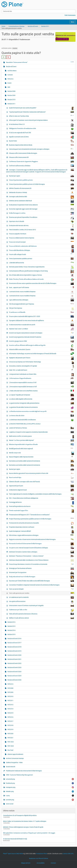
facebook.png (40, 783)
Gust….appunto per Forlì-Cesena (41, 287)
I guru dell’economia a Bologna (41, 300)
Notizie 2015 (11, 634)
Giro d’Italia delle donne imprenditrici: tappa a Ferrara (41, 276)
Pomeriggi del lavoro (41, 503)
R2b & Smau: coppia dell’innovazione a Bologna (41, 535)
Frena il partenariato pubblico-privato (41, 259)
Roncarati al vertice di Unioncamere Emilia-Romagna (41, 544)
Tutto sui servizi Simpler (41, 589)
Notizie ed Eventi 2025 (14, 676)
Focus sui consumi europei (41, 242)
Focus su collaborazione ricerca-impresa (41, 238)
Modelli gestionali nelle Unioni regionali (41, 448)
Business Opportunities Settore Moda (41, 145)
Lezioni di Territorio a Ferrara (41, 428)
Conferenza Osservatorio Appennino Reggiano (41, 161)
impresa (15, 48)
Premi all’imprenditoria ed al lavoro (41, 506)
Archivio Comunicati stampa (15, 758)
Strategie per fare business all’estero (41, 569)
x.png (40, 796)
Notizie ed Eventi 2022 (14, 663)
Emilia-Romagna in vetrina (41, 213)
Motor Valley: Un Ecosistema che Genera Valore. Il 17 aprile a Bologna (25, 821)
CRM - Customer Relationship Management (19, 775)
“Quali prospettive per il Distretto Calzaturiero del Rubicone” (41, 112)
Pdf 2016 (10, 717)
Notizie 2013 (11, 626)
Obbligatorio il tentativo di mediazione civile (41, 129)
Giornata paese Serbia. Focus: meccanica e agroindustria (41, 267)
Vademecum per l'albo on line (41, 610)
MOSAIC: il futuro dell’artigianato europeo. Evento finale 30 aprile (23, 827)
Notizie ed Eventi (33, 26)
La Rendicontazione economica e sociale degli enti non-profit (41, 412)
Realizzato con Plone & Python (39, 858)
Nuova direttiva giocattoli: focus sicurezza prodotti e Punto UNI (41, 473)
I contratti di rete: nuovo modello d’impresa (41, 292)
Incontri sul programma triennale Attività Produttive (41, 337)
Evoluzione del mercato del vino (41, 226)
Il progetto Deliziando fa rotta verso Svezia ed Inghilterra (41, 321)
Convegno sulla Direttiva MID (41, 197)
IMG (9, 87)
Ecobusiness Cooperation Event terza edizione (41, 205)
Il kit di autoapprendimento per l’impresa (41, 304)
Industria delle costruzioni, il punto (41, 349)
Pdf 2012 (10, 705)
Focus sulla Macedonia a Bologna (41, 251)
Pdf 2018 (10, 725)
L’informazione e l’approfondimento (41, 378)
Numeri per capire (41, 176)
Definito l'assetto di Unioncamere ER (41, 188)
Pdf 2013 (10, 684)
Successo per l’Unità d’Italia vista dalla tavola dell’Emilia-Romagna (41, 581)
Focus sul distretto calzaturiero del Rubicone (41, 247)
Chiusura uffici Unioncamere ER (41, 158)
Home (3, 26)
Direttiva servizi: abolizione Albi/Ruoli (41, 201)
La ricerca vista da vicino (41, 416)
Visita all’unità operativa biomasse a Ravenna (41, 614)
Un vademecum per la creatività (41, 597)
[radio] (4, 57)
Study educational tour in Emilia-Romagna (41, 577)
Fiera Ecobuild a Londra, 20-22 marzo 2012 (41, 230)
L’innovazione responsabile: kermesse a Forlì (41, 386)
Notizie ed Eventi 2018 (14, 647)
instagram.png (40, 787)
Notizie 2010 (11, 100)
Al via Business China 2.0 (41, 125)
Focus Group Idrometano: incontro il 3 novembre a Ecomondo (41, 564)
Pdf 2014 (10, 79)
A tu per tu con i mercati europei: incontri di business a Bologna (41, 548)
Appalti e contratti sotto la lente (41, 137)
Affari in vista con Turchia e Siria (41, 116)
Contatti (10, 75)
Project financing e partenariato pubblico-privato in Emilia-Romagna (41, 519)
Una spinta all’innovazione (41, 602)
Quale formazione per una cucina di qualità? (41, 108)
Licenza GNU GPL (68, 854)
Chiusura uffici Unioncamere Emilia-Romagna (41, 153)
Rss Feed (10, 750)
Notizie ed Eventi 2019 (14, 651)
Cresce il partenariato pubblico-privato (41, 180)
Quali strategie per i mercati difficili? (41, 532)
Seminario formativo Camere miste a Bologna (41, 552)
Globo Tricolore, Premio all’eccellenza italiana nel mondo (41, 280)
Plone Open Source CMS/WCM (13, 854)
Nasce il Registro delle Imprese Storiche (41, 457)
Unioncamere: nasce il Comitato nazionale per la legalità (41, 606)
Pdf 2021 (10, 738)
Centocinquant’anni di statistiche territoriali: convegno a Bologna (41, 149)
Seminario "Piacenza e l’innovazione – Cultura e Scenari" (41, 556)
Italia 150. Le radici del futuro (41, 370)
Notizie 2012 (11, 622)
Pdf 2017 (10, 721)
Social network (10, 767)
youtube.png (40, 800)
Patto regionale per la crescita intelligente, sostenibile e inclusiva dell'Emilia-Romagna (41, 494)
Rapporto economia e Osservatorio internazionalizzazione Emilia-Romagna (41, 539)
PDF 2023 (10, 746)
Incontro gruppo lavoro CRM (41, 341)
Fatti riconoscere (70, 15)
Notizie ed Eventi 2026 (14, 680)
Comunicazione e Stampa (16, 26)
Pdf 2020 (10, 734)
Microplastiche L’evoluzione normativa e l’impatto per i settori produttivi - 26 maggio (29, 833)
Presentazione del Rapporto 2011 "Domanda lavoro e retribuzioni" (29, 515)
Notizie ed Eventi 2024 (14, 672)
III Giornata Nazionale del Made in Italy (15, 839)
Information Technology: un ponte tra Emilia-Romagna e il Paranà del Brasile (41, 354)
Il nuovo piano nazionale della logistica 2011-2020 (41, 316)
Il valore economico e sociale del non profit (41, 325)
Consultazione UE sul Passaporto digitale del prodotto (20, 815)
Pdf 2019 (10, 729)
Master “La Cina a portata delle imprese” (41, 440)
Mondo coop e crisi (41, 453)
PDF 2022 (10, 742)
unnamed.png (40, 779)
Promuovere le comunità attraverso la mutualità (41, 523)
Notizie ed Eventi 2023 (14, 667)
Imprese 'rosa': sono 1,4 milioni (41, 329)
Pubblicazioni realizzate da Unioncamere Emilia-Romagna (24, 771)
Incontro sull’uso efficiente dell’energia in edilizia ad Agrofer (41, 346)
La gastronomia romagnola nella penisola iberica (41, 403)
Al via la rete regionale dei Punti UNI (41, 133)
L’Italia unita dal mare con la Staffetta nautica (41, 391)
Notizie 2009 (11, 95)
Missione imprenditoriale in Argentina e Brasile (41, 444)
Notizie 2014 (11, 630)
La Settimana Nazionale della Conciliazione (41, 420)
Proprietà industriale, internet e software (41, 528)
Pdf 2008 (10, 688)
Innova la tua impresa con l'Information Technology (41, 362)
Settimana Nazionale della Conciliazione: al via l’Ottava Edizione (41, 560)
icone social (9, 804)
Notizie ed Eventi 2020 (14, 655)
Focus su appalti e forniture (41, 234)
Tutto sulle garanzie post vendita (41, 593)
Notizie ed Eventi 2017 (14, 643)
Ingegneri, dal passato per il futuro (41, 358)
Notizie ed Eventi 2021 (14, 659)
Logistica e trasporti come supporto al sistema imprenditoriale (41, 432)
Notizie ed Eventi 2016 (14, 639)
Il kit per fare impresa (41, 309)
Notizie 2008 (11, 91)
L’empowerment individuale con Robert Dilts (41, 375)
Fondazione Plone (41, 854)
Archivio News (12, 71)
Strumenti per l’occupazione (41, 573)
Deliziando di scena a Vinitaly (41, 193)
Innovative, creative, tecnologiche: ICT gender (41, 366)
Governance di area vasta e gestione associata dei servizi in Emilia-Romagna (41, 284)
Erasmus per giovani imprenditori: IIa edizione (41, 218)
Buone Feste (41, 141)
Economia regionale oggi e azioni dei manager (41, 209)
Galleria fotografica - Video (14, 763)
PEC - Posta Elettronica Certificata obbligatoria (41, 499)
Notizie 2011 (45, 26)
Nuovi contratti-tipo (41, 478)
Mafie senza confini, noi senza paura (41, 437)
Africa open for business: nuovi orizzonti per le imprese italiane (41, 120)
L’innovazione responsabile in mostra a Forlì (41, 383)
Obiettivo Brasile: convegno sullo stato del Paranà (41, 482)
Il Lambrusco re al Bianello (41, 312)
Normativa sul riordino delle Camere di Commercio (41, 461)
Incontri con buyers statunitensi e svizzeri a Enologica (41, 333)
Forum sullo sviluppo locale (41, 254)
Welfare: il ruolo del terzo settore (41, 618)
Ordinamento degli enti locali (41, 490)
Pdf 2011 (10, 701)
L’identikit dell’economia (41, 263)
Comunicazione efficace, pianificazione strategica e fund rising (41, 271)
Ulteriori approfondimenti (15, 754)
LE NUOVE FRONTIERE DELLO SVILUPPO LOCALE (25, 424)
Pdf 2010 (10, 696)
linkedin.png (40, 791)
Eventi (9, 83)
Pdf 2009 (10, 692)
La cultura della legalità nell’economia (41, 399)
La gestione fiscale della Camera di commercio (41, 408)
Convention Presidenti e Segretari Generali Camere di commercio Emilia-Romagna (41, 585)
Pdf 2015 (10, 713)
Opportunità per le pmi (41, 486)
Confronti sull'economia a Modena (41, 166)
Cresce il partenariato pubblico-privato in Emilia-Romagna (41, 184)
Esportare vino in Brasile (41, 222)
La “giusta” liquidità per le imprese (41, 395)
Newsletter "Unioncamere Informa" (40, 62)
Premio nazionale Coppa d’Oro (41, 511)
